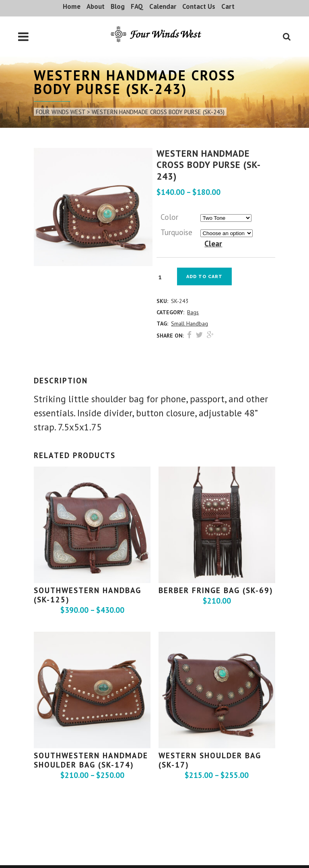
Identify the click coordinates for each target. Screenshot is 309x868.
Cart (228, 6)
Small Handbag (190, 323)
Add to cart (204, 277)
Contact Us (199, 6)
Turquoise (176, 232)
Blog (118, 6)
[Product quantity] (163, 277)
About (96, 6)
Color (169, 217)
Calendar (163, 6)
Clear (213, 244)
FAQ (137, 6)
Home (72, 6)
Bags (193, 312)
